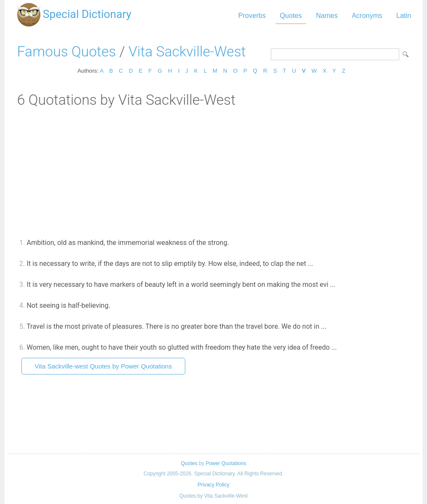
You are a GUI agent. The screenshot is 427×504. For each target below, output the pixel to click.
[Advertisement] (213, 172)
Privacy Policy (213, 485)
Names (327, 16)
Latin (404, 16)
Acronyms (367, 16)
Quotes (291, 16)
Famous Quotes (67, 52)
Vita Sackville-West (187, 52)
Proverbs (252, 16)
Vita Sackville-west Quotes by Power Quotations (103, 366)
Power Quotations (226, 463)
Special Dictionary (87, 14)
